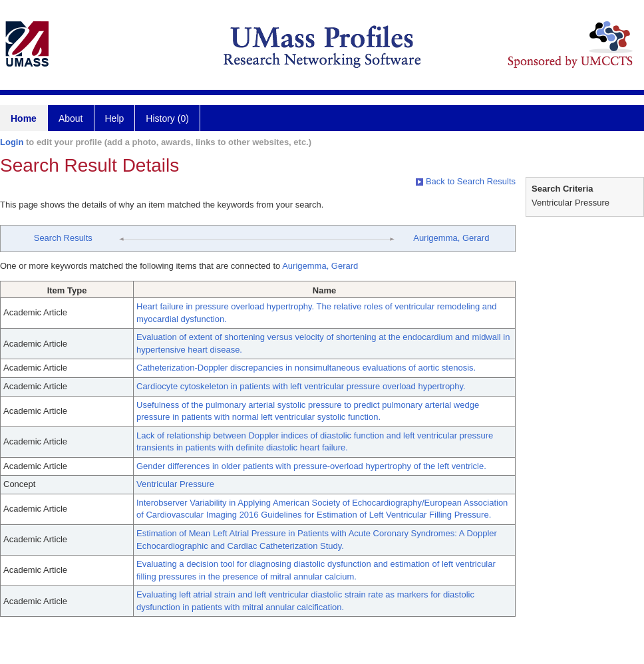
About (71, 118)
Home (24, 118)
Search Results (63, 238)
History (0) (167, 118)
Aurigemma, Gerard (451, 238)
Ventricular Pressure (175, 484)
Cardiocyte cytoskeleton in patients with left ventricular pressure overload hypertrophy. (301, 386)
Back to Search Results (466, 181)
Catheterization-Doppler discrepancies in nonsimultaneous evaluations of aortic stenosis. (306, 368)
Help (115, 118)
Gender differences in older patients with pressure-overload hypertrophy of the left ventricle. (311, 466)
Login (12, 142)
